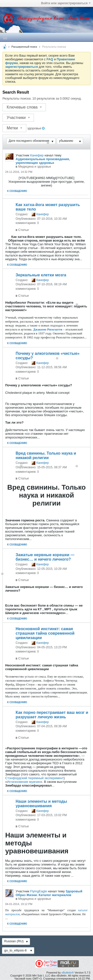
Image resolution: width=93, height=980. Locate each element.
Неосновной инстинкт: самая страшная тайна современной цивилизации (45, 633)
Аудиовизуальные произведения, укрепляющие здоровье (43, 161)
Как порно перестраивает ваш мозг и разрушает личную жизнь (52, 715)
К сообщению (17, 191)
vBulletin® (68, 973)
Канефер (37, 155)
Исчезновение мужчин (24, 782)
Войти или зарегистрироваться (66, 3)
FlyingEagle (38, 891)
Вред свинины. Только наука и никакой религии (46, 455)
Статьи (24, 230)
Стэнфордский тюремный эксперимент (34, 778)
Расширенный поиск (24, 47)
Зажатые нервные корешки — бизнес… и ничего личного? (45, 557)
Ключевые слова (24, 107)
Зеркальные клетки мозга (41, 275)
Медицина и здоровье (35, 166)
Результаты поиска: (17, 98)
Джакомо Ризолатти (48, 329)
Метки (14, 128)
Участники (18, 118)
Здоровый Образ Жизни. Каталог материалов (49, 893)
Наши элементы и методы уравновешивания (41, 804)
